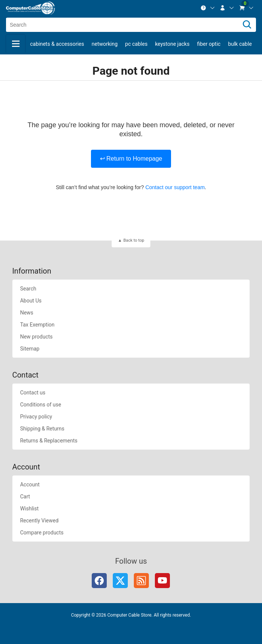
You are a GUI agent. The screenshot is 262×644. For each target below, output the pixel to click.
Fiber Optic (209, 44)
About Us (31, 301)
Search (28, 289)
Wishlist (29, 509)
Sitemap (30, 349)
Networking (105, 44)
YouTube (162, 581)
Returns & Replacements (49, 441)
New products (36, 337)
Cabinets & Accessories (57, 44)
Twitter (120, 581)
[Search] (247, 25)
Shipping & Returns (42, 429)
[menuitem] (208, 8)
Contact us (33, 393)
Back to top (134, 240)
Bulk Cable (240, 44)
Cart (25, 497)
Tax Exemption (37, 325)
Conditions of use (40, 405)
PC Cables (136, 44)
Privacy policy (36, 417)
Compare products (42, 533)
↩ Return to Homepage (131, 159)
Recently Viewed (39, 521)
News (27, 313)
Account (30, 485)
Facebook (99, 581)
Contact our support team (175, 187)
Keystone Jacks (172, 44)
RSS (141, 581)
